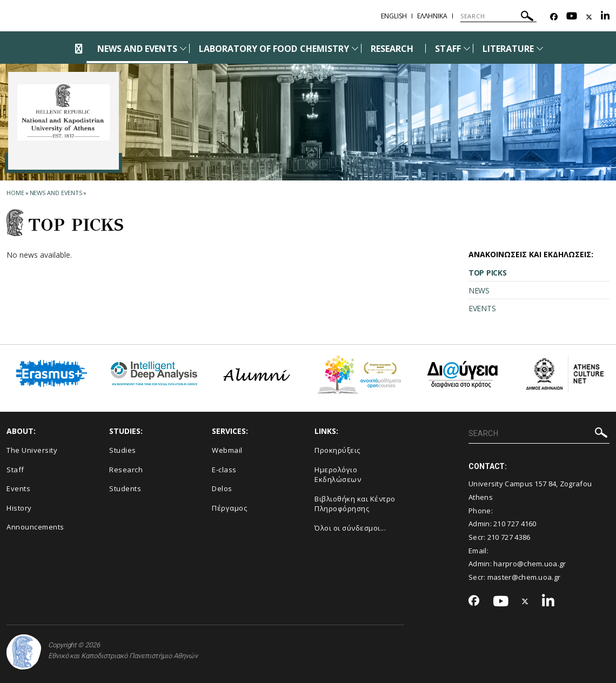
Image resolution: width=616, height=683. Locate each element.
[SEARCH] (498, 16)
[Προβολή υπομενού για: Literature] (540, 48)
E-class (224, 470)
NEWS (479, 290)
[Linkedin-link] (605, 17)
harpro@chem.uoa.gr (530, 564)
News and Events (56, 193)
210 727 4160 (515, 524)
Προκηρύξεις (337, 450)
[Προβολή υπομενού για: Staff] (467, 48)
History (19, 508)
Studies (123, 450)
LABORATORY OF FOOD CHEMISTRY (274, 49)
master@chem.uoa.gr (524, 577)
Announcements (35, 527)
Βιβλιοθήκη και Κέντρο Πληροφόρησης (355, 504)
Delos (222, 488)
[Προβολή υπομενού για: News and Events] (183, 48)
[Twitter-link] (589, 17)
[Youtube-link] (572, 17)
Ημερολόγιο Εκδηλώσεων (338, 475)
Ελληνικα (432, 16)
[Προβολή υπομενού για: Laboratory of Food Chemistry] (355, 48)
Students (125, 488)
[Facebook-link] (554, 17)
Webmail (227, 450)
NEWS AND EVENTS (137, 49)
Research (126, 470)
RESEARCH (392, 49)
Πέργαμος (229, 508)
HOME (15, 193)
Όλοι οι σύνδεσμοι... (350, 528)
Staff (15, 470)
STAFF (448, 49)
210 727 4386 (509, 537)
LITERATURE (508, 49)
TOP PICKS (487, 273)
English (394, 16)
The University (32, 450)
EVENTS (482, 308)
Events (18, 488)
